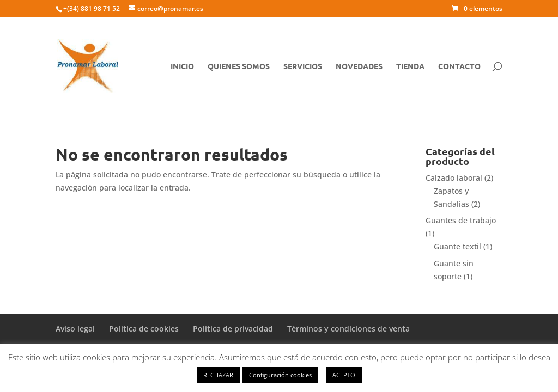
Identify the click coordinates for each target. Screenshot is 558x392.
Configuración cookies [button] (280, 375)
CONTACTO (459, 66)
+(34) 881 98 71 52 (92, 8)
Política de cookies (144, 329)
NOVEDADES (359, 66)
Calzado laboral (454, 178)
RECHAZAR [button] (218, 375)
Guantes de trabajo (461, 220)
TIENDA (410, 66)
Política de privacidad (233, 329)
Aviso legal (75, 329)
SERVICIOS (303, 66)
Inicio (182, 66)
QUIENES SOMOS (239, 66)
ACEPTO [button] (344, 375)
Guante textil (457, 246)
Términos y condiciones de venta (348, 329)
